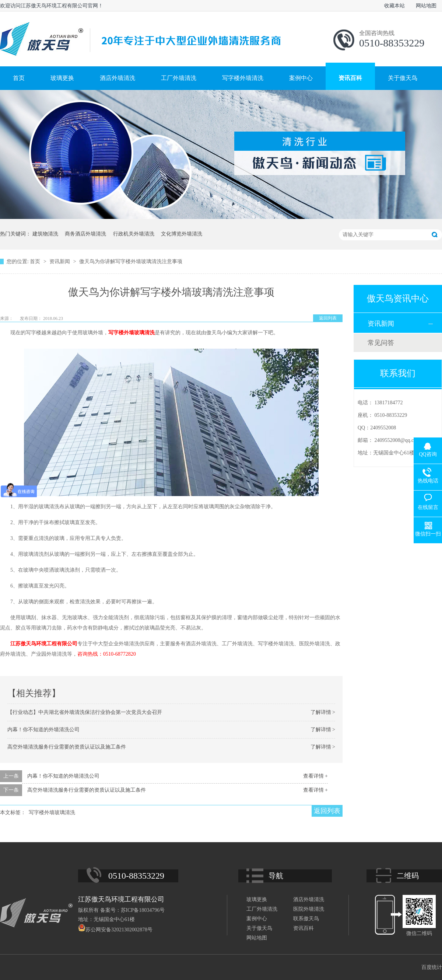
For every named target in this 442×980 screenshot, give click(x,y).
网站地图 (426, 6)
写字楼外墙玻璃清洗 (131, 333)
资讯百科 (350, 78)
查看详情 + (315, 776)
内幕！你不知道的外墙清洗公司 (43, 730)
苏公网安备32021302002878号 (115, 930)
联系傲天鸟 (306, 919)
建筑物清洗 (45, 234)
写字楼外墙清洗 (243, 78)
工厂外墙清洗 (179, 78)
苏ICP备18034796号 (143, 910)
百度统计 (432, 967)
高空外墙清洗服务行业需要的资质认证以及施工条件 (67, 747)
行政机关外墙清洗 (134, 234)
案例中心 (301, 78)
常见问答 (381, 343)
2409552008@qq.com (398, 440)
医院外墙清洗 (309, 909)
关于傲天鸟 (403, 78)
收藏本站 (394, 6)
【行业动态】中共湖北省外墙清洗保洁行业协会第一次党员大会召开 (85, 712)
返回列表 (328, 318)
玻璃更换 (62, 78)
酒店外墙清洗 (117, 78)
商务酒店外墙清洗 (85, 234)
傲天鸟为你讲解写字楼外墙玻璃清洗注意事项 (131, 261)
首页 (19, 78)
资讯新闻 (60, 261)
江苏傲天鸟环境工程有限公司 (44, 644)
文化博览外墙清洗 (182, 234)
